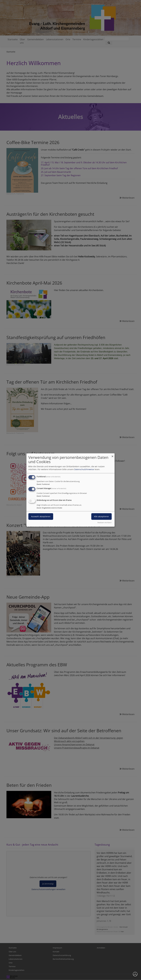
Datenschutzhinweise (84, 469)
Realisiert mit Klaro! (105, 522)
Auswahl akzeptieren (41, 516)
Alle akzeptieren (101, 516)
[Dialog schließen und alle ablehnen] (112, 455)
